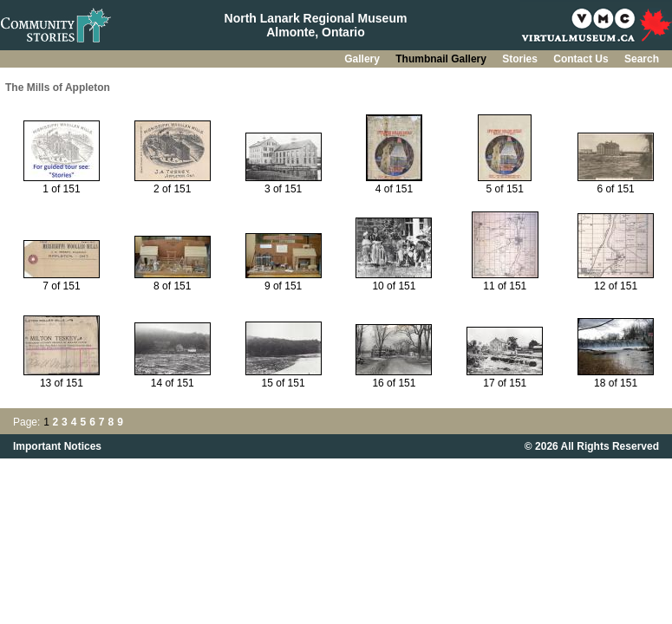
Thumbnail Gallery (442, 59)
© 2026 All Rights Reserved (592, 446)
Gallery (363, 59)
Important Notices (57, 446)
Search (642, 59)
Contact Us (582, 59)
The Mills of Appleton (58, 88)
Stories (521, 59)
